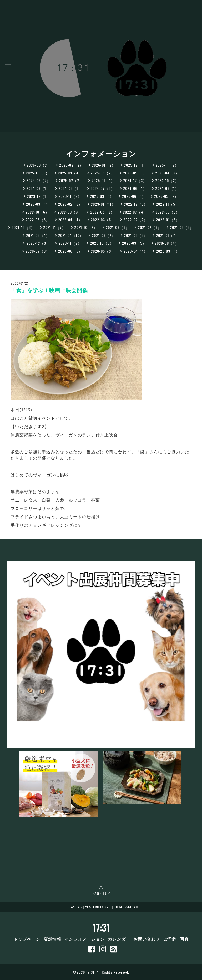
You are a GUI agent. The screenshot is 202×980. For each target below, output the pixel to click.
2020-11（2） (70, 243)
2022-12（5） (136, 204)
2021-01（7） (168, 235)
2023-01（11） (103, 204)
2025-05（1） (135, 173)
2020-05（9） (103, 251)
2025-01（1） (103, 180)
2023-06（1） (134, 196)
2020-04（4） (135, 251)
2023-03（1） (38, 204)
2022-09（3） (70, 212)
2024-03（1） (167, 188)
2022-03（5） (103, 219)
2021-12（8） (23, 227)
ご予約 (170, 939)
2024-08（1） (70, 188)
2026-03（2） (39, 165)
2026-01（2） (104, 165)
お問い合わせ (147, 939)
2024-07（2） (103, 188)
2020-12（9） (38, 243)
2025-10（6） (38, 173)
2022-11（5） (168, 204)
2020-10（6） (102, 243)
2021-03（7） (104, 235)
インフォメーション (85, 939)
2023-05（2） (166, 196)
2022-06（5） (168, 212)
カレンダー (119, 939)
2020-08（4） (167, 243)
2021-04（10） (71, 235)
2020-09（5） (134, 243)
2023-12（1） (38, 196)
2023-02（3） (70, 204)
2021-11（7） (54, 227)
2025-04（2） (167, 173)
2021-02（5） (136, 235)
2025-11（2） (167, 165)
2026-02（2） (71, 165)
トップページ (27, 939)
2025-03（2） (38, 180)
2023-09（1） (102, 196)
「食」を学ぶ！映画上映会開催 (49, 290)
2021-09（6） (118, 227)
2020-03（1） (168, 251)
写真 (184, 939)
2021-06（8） (182, 227)
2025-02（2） (71, 180)
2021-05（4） (38, 235)
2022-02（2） (135, 219)
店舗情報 (52, 939)
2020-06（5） (70, 251)
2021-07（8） (150, 227)
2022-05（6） (38, 219)
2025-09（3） (70, 173)
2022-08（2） (102, 212)
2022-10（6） (37, 212)
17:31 (101, 928)
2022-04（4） (70, 219)
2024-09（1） (38, 188)
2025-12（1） (135, 165)
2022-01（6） (168, 219)
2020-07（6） (38, 251)
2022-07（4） (135, 212)
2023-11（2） (70, 196)
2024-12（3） (135, 180)
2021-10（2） (86, 227)
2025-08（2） (103, 173)
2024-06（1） (135, 188)
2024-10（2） (167, 180)
